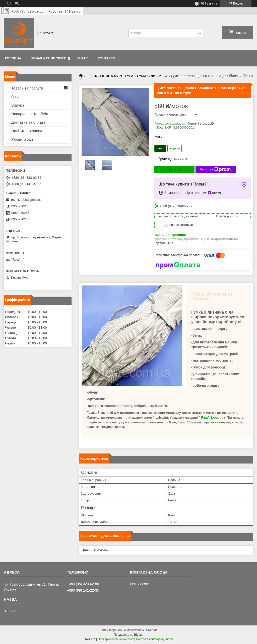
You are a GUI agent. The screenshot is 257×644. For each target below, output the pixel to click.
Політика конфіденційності (155, 639)
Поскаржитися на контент (116, 639)
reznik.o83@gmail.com (28, 200)
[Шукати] (199, 33)
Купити (174, 170)
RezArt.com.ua (213, 417)
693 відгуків (209, 4)
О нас (83, 58)
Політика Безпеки (27, 131)
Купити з (215, 169)
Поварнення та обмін (30, 114)
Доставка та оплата (28, 122)
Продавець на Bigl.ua (128, 635)
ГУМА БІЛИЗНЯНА (152, 76)
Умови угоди (22, 139)
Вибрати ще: (171, 159)
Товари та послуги (49, 58)
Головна (13, 58)
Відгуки (18, 105)
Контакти (107, 58)
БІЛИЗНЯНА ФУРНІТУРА (113, 76)
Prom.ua (152, 630)
